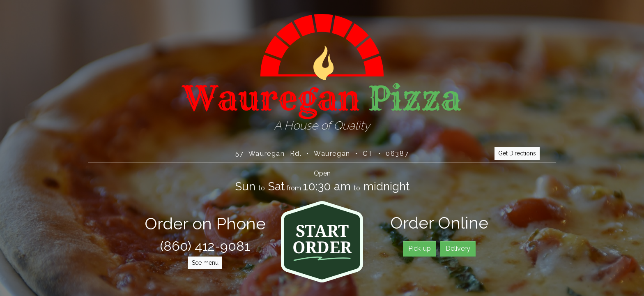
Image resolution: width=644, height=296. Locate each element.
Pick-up (420, 249)
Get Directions (517, 154)
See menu (205, 263)
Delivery (458, 249)
